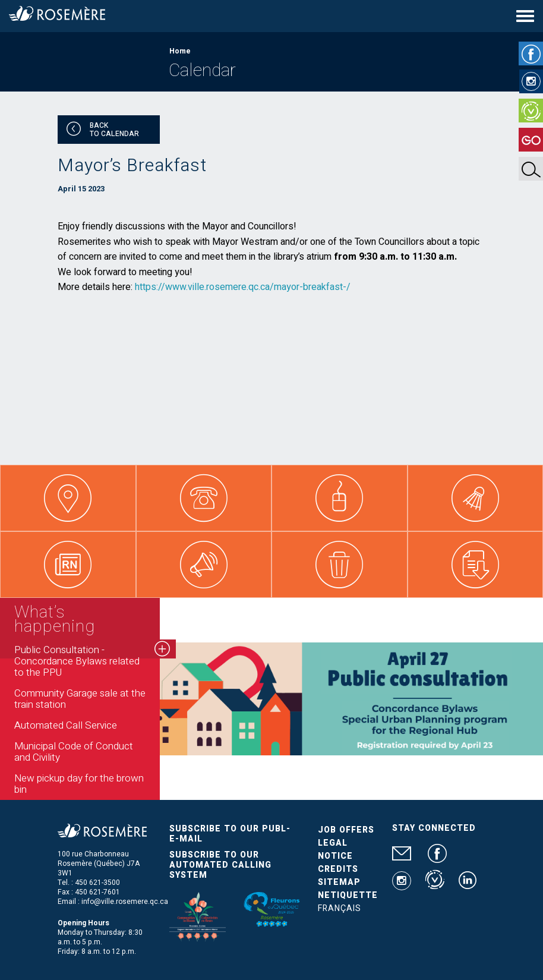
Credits (338, 869)
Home (180, 51)
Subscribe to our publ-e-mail (230, 834)
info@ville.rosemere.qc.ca (125, 902)
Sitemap (339, 882)
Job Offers (346, 830)
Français (340, 908)
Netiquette (348, 895)
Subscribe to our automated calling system (220, 865)
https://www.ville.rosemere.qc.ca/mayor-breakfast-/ (243, 287)
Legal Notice (335, 850)
